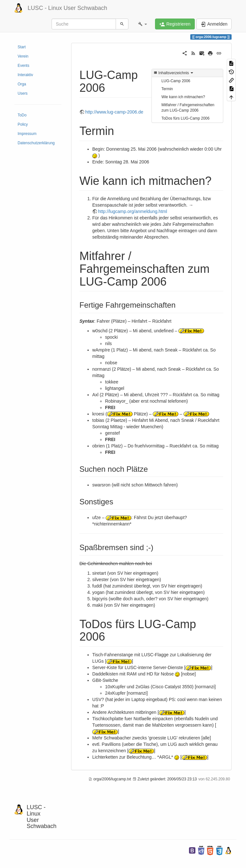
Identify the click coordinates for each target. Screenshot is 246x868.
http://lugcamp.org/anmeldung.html (133, 211)
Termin (167, 89)
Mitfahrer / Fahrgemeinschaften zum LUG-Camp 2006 (188, 108)
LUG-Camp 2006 (176, 81)
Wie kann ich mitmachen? (183, 97)
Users (23, 93)
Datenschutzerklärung (36, 143)
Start (22, 47)
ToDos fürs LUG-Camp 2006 (185, 118)
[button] (143, 24)
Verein (23, 56)
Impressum (27, 134)
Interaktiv (25, 75)
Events (23, 66)
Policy (23, 124)
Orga (22, 84)
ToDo (22, 115)
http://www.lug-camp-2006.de (114, 112)
